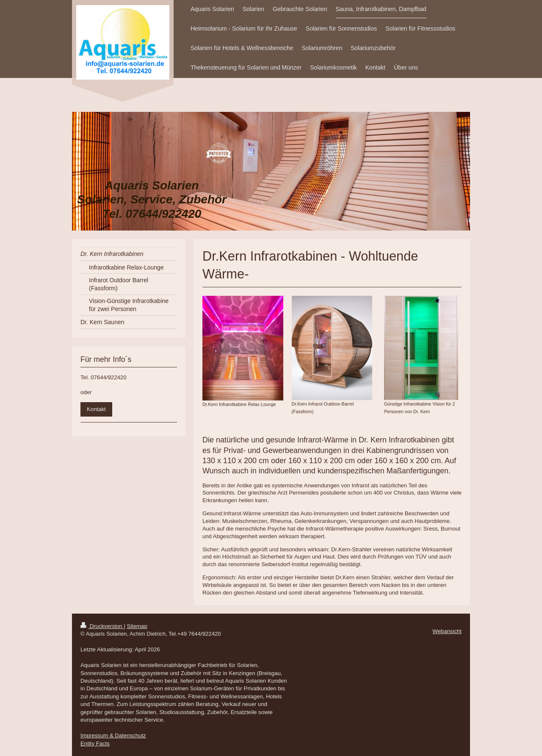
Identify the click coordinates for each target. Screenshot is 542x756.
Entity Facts (95, 743)
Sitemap (137, 626)
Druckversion (102, 626)
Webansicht (447, 631)
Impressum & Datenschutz (113, 735)
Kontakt (96, 409)
